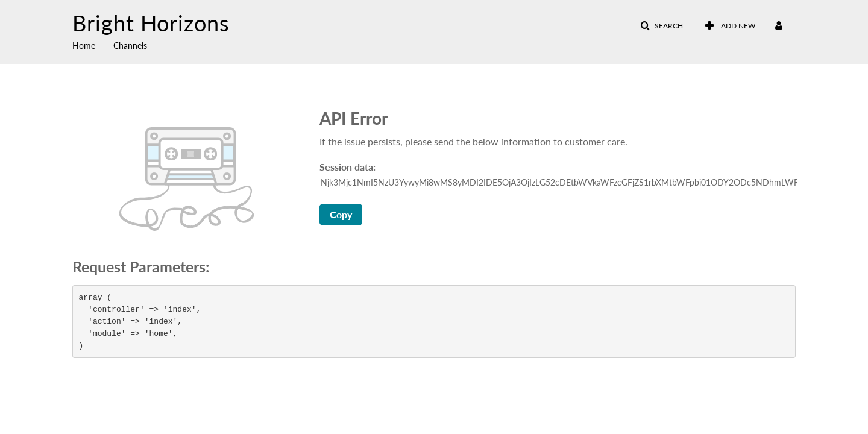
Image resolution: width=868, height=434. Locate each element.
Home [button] (84, 46)
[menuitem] (93, 45)
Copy (341, 214)
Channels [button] (130, 46)
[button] (662, 26)
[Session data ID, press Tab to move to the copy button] (559, 183)
